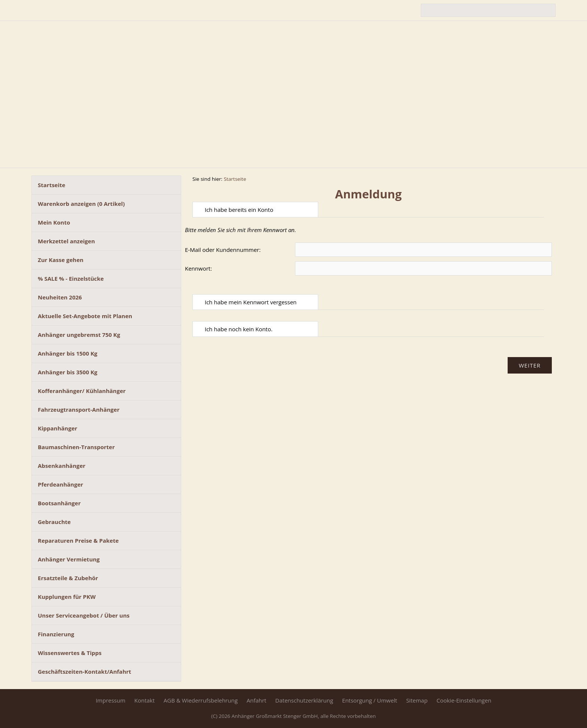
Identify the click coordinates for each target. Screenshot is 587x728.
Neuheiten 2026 (60, 297)
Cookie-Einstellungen (464, 700)
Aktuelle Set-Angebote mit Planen (85, 316)
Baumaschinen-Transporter (76, 447)
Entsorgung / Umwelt (370, 700)
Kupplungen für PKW (67, 597)
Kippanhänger (57, 428)
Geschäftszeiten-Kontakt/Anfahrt (84, 671)
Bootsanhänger (59, 503)
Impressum (111, 700)
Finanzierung (56, 634)
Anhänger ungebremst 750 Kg (79, 335)
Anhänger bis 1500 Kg (68, 353)
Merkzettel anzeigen (66, 241)
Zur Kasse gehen (61, 260)
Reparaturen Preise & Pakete (78, 540)
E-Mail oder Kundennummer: (223, 250)
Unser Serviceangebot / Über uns (84, 615)
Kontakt (145, 700)
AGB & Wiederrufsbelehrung (201, 700)
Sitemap (417, 700)
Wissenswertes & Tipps (70, 653)
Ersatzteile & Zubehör (68, 578)
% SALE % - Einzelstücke (71, 278)
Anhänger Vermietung (69, 559)
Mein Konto (54, 222)
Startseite (51, 185)
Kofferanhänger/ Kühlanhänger (82, 391)
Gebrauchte (54, 522)
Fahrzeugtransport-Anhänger (79, 409)
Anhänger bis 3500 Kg (68, 372)
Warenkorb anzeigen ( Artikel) (81, 204)
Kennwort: (198, 268)
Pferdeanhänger (60, 484)
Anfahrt (257, 700)
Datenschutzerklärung (304, 700)
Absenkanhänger (62, 466)
